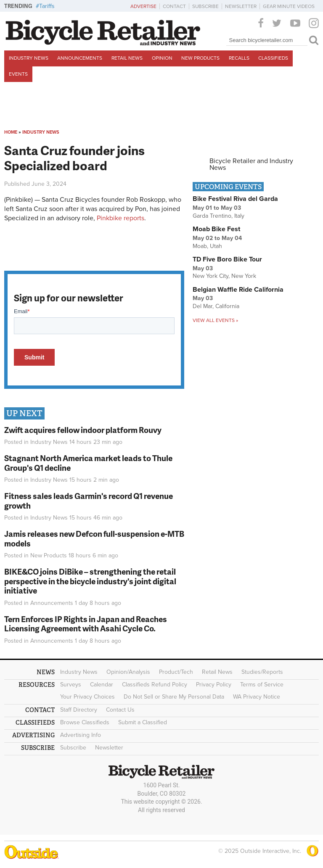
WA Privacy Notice (257, 697)
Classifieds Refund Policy (155, 685)
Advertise (143, 6)
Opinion (162, 58)
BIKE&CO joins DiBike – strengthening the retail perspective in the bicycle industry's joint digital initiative (90, 581)
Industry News (29, 58)
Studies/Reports (262, 672)
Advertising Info (81, 735)
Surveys (71, 685)
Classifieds (273, 58)
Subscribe (205, 6)
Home (11, 132)
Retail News (127, 58)
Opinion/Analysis (128, 672)
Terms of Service (262, 685)
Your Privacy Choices (87, 697)
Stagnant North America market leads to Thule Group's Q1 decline (88, 463)
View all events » (215, 320)
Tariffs (47, 6)
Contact (174, 6)
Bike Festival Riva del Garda (235, 199)
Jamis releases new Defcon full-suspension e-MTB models (94, 538)
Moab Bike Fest (216, 229)
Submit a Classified (143, 722)
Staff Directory (79, 710)
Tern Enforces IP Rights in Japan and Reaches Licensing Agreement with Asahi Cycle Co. (86, 624)
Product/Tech (176, 672)
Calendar (102, 685)
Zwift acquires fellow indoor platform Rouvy (83, 430)
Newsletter (241, 6)
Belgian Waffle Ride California (238, 290)
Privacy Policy (214, 685)
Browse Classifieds (85, 722)
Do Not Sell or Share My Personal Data (174, 697)
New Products (200, 58)
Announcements (80, 58)
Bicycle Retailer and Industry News (251, 164)
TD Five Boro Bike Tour (227, 259)
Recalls (239, 58)
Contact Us (120, 710)
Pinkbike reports (120, 218)
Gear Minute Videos (289, 6)
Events (18, 74)
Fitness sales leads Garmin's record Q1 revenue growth (89, 501)
